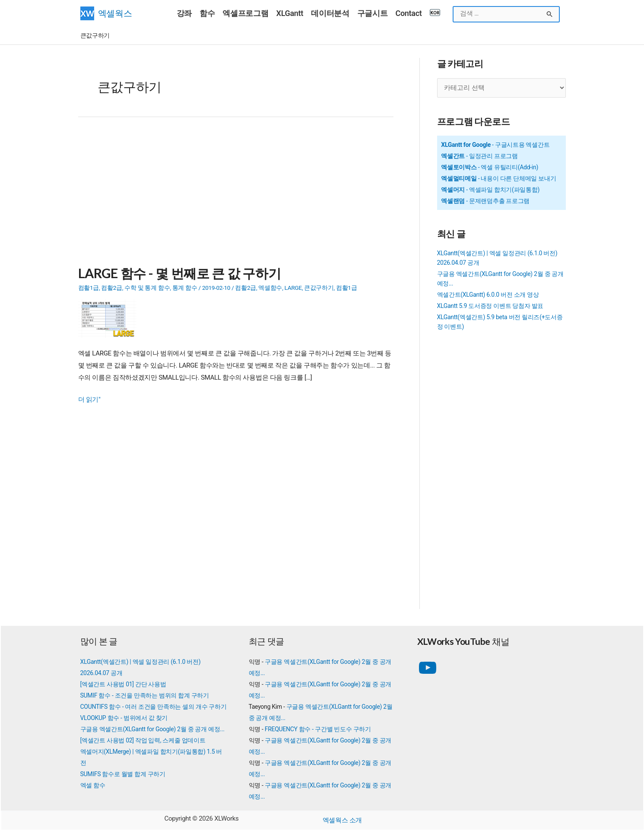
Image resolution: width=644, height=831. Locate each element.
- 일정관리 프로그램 (479, 156)
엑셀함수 (270, 287)
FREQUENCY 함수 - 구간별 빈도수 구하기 (318, 729)
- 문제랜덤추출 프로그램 (485, 200)
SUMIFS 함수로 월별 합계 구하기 (123, 774)
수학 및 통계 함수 (147, 287)
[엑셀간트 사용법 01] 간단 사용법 (123, 684)
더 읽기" (89, 400)
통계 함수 (185, 287)
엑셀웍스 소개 (343, 820)
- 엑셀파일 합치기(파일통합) (490, 190)
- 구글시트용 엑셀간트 (495, 145)
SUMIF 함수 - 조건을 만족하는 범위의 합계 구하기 (145, 695)
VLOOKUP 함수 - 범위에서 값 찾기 (124, 718)
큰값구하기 (319, 287)
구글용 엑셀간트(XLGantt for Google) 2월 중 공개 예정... (152, 729)
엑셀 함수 (93, 785)
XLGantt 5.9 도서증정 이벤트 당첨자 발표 (490, 306)
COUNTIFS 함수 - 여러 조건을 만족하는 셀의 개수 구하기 (154, 707)
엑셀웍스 (115, 13)
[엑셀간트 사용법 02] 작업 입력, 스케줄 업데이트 (143, 740)
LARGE (293, 287)
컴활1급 (89, 287)
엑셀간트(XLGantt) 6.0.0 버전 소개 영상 (488, 295)
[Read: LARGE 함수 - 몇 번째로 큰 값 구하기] (111, 318)
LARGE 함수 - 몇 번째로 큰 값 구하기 (179, 273)
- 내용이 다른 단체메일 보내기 (498, 178)
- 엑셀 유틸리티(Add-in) (490, 167)
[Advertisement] (236, 196)
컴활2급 (111, 287)
